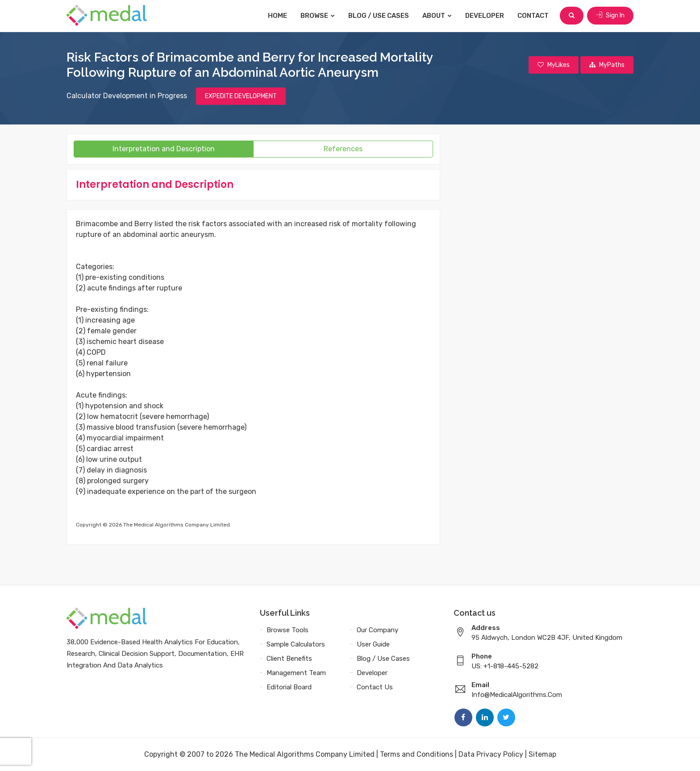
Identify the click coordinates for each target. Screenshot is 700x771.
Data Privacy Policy (491, 754)
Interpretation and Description (164, 149)
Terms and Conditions (417, 754)
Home (277, 16)
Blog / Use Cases (379, 16)
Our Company (377, 630)
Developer (485, 16)
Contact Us (375, 687)
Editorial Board (289, 687)
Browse (318, 16)
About (437, 16)
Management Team (296, 673)
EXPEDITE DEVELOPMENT (241, 96)
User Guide (373, 644)
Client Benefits (289, 659)
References (343, 149)
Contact (533, 16)
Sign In (610, 15)
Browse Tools (287, 630)
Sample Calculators (296, 644)
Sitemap (542, 754)
